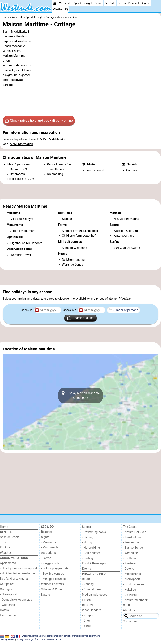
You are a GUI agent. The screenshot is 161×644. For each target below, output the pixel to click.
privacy (20, 639)
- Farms (46, 558)
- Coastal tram (91, 589)
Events (122, 3)
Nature (46, 595)
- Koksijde (130, 590)
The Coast (130, 527)
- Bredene (129, 563)
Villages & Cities (52, 589)
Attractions (48, 553)
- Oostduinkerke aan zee (16, 600)
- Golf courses (91, 553)
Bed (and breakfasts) (14, 579)
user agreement (7, 639)
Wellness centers (53, 584)
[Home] (55, 3)
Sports (86, 527)
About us (129, 610)
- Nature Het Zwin (135, 532)
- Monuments (50, 548)
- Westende (7, 605)
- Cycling (88, 537)
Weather (58, 9)
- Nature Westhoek (135, 600)
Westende (65, 3)
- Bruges (87, 615)
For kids (5, 548)
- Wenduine (130, 553)
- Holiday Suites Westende (17, 574)
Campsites (7, 584)
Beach (98, 3)
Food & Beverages (94, 563)
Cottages (6, 589)
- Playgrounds (50, 563)
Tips (3, 542)
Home (4, 527)
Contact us (130, 621)
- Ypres (87, 626)
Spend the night (83, 3)
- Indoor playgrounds (55, 569)
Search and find (80, 318)
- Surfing (88, 558)
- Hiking (87, 543)
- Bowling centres (53, 574)
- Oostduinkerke (134, 584)
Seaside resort (10, 537)
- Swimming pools (94, 532)
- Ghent (87, 621)
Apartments (8, 563)
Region (145, 3)
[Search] (67, 9)
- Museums (49, 542)
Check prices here (39, 121)
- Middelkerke (132, 574)
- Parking (88, 584)
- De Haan (130, 558)
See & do (110, 3)
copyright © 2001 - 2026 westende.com (44, 639)
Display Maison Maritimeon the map (80, 395)
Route (86, 579)
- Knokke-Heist (133, 537)
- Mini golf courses (53, 579)
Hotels (4, 610)
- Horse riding (91, 548)
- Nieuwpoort (9, 594)
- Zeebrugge (131, 543)
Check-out (70, 310)
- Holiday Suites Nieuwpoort (19, 568)
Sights (45, 537)
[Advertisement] (80, 192)
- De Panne (130, 595)
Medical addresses (95, 595)
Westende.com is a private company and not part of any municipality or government (61, 636)
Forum (86, 600)
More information (21, 144)
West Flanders (92, 610)
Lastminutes (8, 615)
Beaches (47, 532)
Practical (134, 3)
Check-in (27, 310)
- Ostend (129, 569)
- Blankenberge (133, 548)
